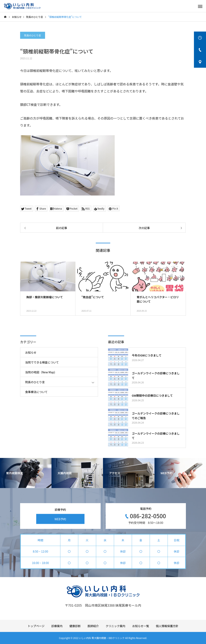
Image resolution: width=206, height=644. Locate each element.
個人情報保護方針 (167, 626)
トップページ (36, 626)
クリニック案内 (115, 626)
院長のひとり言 (33, 35)
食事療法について (36, 392)
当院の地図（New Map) (40, 372)
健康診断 (75, 626)
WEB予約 (60, 519)
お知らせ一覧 (141, 626)
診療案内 (57, 626)
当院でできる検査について (42, 362)
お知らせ (31, 352)
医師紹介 (93, 626)
